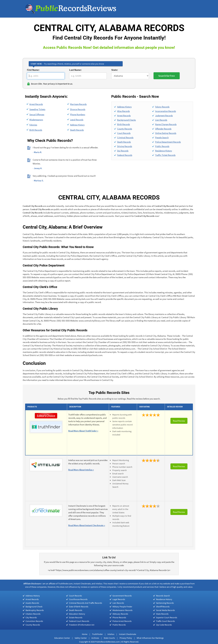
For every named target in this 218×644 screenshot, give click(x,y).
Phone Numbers (78, 114)
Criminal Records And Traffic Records (86, 603)
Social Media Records (165, 610)
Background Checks (126, 120)
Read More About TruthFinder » (83, 431)
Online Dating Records (166, 133)
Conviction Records (34, 621)
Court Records (124, 133)
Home (85, 634)
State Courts (109, 638)
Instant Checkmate (128, 634)
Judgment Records (164, 116)
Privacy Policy (126, 638)
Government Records (122, 596)
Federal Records (125, 155)
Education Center (62, 638)
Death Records (77, 130)
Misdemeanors (36, 120)
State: (115, 70)
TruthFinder (97, 634)
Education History (77, 614)
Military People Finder (122, 607)
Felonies (33, 125)
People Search (162, 137)
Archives (95, 638)
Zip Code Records (164, 625)
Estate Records (76, 617)
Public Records (162, 146)
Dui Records (123, 151)
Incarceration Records (166, 111)
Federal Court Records (79, 621)
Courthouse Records (78, 599)
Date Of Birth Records (79, 607)
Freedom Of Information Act (82, 625)
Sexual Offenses (37, 114)
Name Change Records (166, 124)
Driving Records (125, 146)
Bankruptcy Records (35, 610)
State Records (162, 614)
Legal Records (77, 120)
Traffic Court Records (165, 621)
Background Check (34, 607)
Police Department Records (168, 142)
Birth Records (36, 130)
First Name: (33, 70)
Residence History (164, 151)
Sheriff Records (163, 607)
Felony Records (162, 107)
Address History (77, 125)
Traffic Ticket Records (165, 155)
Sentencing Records (165, 603)
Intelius (111, 634)
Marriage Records (78, 104)
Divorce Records (78, 109)
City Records (31, 617)
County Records (125, 129)
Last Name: (75, 70)
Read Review (179, 421)
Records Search (163, 596)
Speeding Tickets (37, 109)
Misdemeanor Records (122, 610)
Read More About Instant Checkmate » (87, 525)
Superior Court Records (167, 617)
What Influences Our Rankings (150, 638)
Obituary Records (120, 614)
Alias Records (123, 111)
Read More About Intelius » (81, 470)
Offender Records (163, 129)
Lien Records (161, 120)
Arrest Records (36, 104)
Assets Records (32, 603)
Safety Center (81, 638)
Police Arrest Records (122, 621)
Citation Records (33, 614)
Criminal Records (125, 137)
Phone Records (119, 617)
